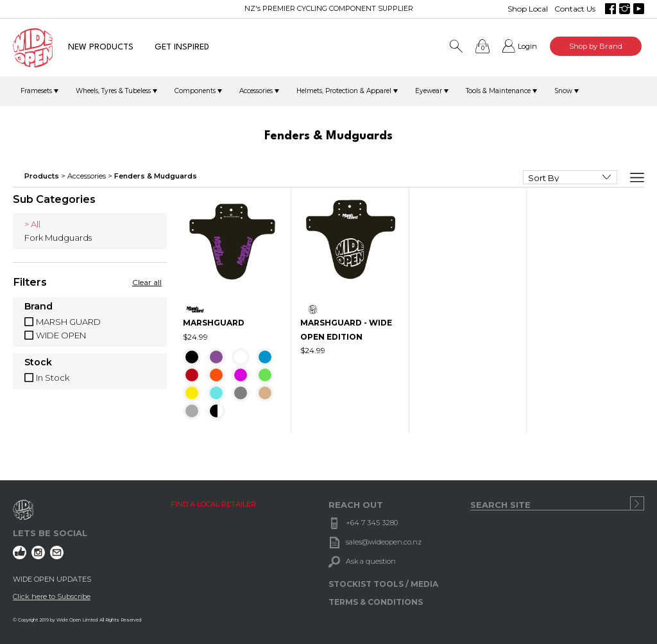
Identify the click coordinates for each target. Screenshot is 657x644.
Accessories (256, 91)
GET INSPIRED (182, 47)
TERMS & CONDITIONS (376, 602)
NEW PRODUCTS (101, 47)
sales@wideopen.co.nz (384, 542)
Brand (38, 307)
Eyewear (429, 91)
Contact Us (575, 9)
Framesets (36, 91)
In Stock (53, 378)
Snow (563, 91)
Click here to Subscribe (52, 596)
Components (195, 91)
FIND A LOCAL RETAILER (213, 504)
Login (527, 46)
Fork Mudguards (58, 238)
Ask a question (371, 561)
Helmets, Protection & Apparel (344, 91)
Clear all (147, 282)
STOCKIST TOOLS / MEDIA (383, 584)
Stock (38, 363)
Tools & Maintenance (498, 91)
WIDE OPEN (61, 335)
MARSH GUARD (68, 322)
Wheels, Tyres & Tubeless (113, 91)
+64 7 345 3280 (372, 523)
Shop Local (528, 9)
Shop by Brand (596, 46)
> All (32, 224)
